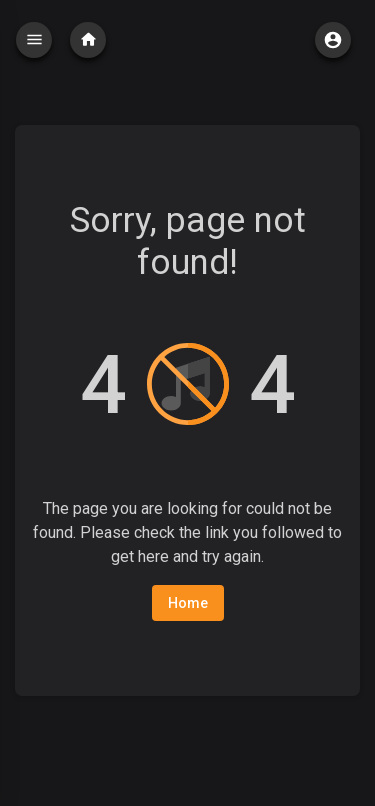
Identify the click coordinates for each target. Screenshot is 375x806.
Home (188, 603)
